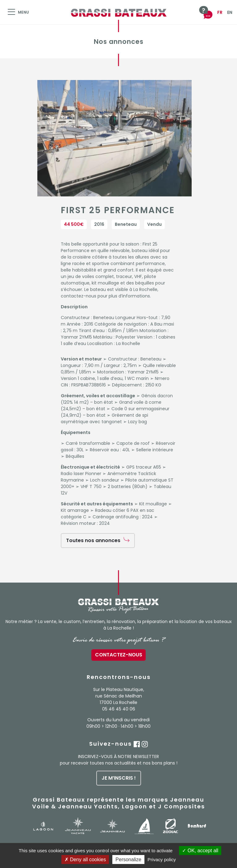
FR (220, 12)
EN (230, 12)
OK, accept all (200, 851)
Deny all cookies (85, 860)
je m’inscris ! (119, 778)
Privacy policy (162, 860)
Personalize (128, 860)
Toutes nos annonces (93, 540)
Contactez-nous (119, 655)
